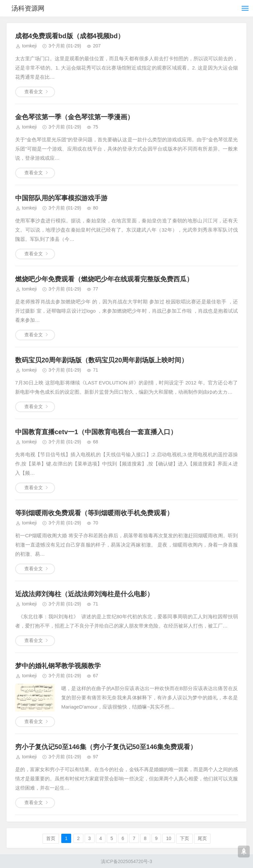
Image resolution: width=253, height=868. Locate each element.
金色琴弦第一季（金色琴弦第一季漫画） (74, 117)
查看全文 (34, 92)
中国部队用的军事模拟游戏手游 (61, 198)
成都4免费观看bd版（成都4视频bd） (70, 36)
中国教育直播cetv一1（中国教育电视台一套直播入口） (96, 432)
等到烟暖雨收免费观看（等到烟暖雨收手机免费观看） (94, 513)
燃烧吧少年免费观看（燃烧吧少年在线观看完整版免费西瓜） (104, 279)
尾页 (202, 838)
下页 (184, 838)
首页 (51, 838)
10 (169, 838)
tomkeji (29, 46)
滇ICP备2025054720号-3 (126, 861)
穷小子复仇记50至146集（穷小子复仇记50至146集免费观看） (106, 747)
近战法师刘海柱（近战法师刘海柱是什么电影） (84, 594)
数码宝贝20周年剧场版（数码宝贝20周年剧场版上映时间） (102, 360)
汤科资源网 (29, 8)
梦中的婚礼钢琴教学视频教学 (58, 666)
